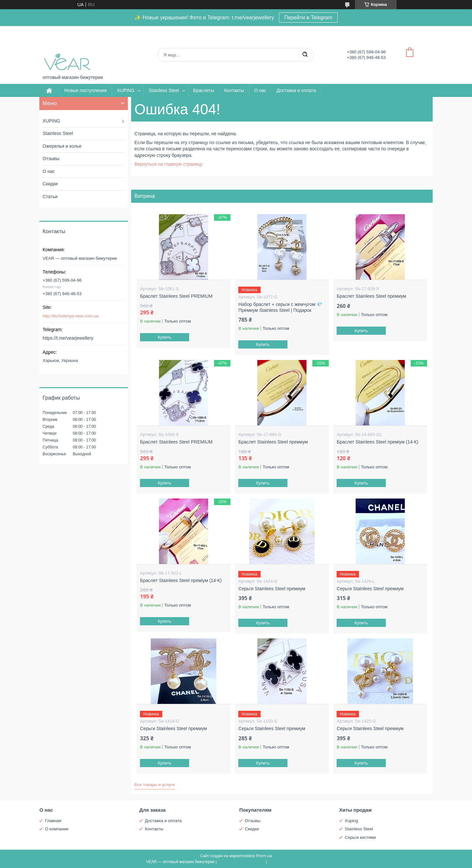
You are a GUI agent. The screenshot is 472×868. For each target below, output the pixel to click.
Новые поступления (86, 90)
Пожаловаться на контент (241, 862)
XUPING (126, 90)
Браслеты (204, 90)
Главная (53, 821)
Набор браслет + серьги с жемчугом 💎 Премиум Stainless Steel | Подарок (280, 307)
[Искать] (305, 55)
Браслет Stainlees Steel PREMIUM (176, 296)
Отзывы (51, 159)
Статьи (50, 197)
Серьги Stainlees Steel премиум (272, 589)
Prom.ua (264, 856)
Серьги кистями (360, 837)
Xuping (351, 821)
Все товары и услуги (155, 785)
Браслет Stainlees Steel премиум (371, 296)
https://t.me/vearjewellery (68, 338)
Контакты (234, 90)
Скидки (50, 184)
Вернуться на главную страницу (168, 164)
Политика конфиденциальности (297, 862)
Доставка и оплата (296, 90)
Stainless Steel (164, 90)
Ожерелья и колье (62, 146)
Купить (165, 337)
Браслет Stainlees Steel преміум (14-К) (377, 442)
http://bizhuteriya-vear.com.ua (71, 316)
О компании (57, 829)
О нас (260, 90)
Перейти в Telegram (308, 18)
